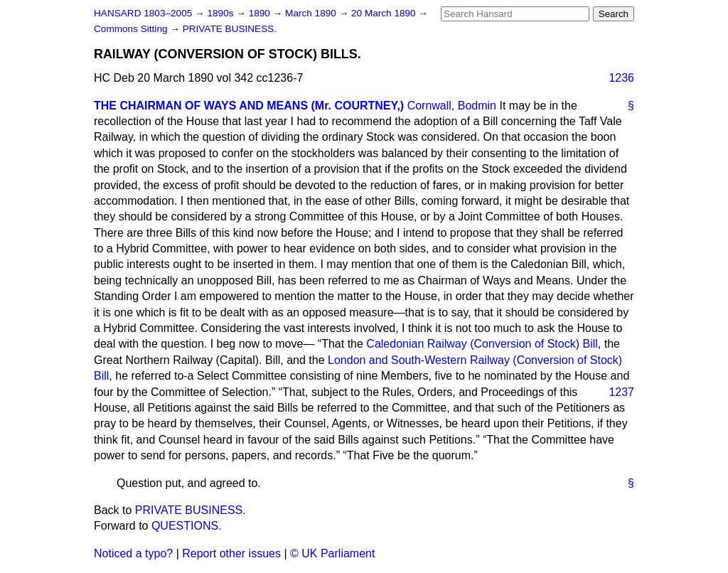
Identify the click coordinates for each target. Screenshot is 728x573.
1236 (621, 78)
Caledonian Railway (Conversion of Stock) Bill (482, 344)
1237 (621, 392)
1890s (221, 13)
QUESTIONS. (187, 526)
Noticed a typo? (133, 553)
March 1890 (312, 13)
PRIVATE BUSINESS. (230, 29)
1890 (261, 13)
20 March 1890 (385, 13)
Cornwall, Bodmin (452, 106)
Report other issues (231, 553)
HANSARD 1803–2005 (143, 13)
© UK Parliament (332, 553)
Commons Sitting (132, 29)
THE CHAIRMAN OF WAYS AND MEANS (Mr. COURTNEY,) (249, 106)
